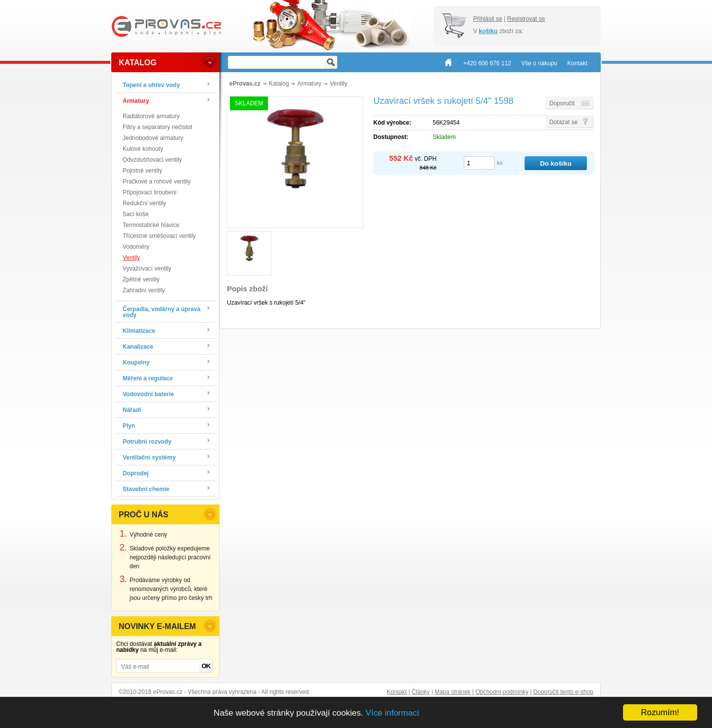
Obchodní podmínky (502, 692)
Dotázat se (563, 122)
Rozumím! (660, 712)
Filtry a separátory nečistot (157, 127)
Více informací (392, 713)
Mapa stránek (453, 692)
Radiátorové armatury (151, 116)
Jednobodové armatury (153, 138)
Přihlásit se (488, 19)
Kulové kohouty (143, 149)
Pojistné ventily (142, 171)
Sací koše (136, 214)
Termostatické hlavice (151, 225)
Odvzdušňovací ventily (152, 160)
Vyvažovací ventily (147, 269)
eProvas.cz (245, 84)
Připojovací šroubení (150, 192)
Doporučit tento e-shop (563, 692)
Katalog (279, 84)
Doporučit (562, 103)
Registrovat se (526, 19)
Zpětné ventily (141, 279)
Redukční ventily (144, 203)
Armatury (309, 84)
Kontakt (397, 692)
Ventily (131, 258)
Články (421, 692)
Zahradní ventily (144, 290)
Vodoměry (136, 247)
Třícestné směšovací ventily (159, 236)
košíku (488, 31)
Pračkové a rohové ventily (156, 182)
